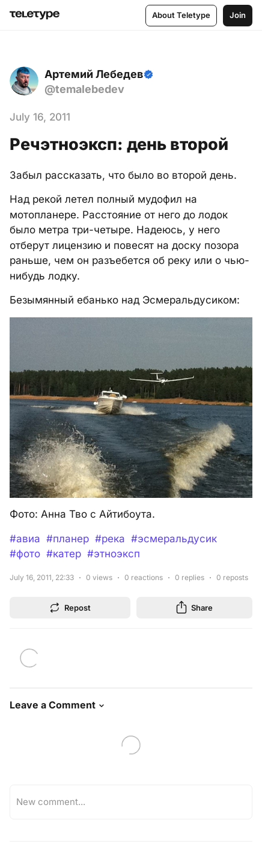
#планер (68, 539)
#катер (64, 554)
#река (110, 539)
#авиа (25, 539)
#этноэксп (114, 554)
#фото (25, 554)
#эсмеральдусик (174, 539)
